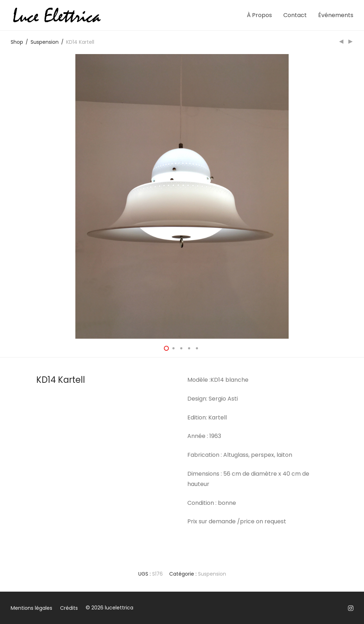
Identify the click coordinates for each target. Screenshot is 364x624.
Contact (295, 15)
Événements (336, 15)
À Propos (259, 15)
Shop (17, 42)
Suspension (45, 42)
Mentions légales (31, 608)
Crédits (69, 608)
